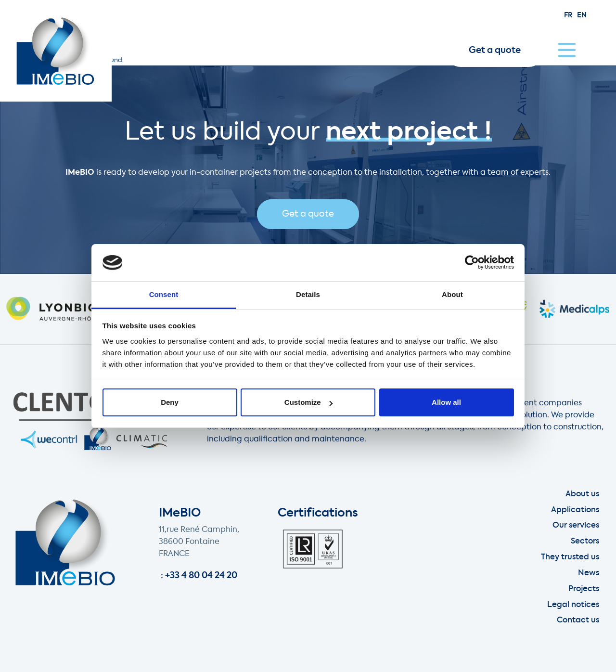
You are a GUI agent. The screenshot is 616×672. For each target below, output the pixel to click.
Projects (584, 589)
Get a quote (495, 51)
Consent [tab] (164, 294)
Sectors (585, 542)
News (589, 573)
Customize (308, 402)
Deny (170, 402)
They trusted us (570, 557)
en (582, 15)
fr (568, 15)
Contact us (578, 620)
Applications (575, 510)
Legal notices (573, 605)
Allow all (446, 402)
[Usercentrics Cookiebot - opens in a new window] (472, 262)
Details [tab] (308, 294)
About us (582, 494)
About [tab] (452, 294)
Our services (576, 526)
